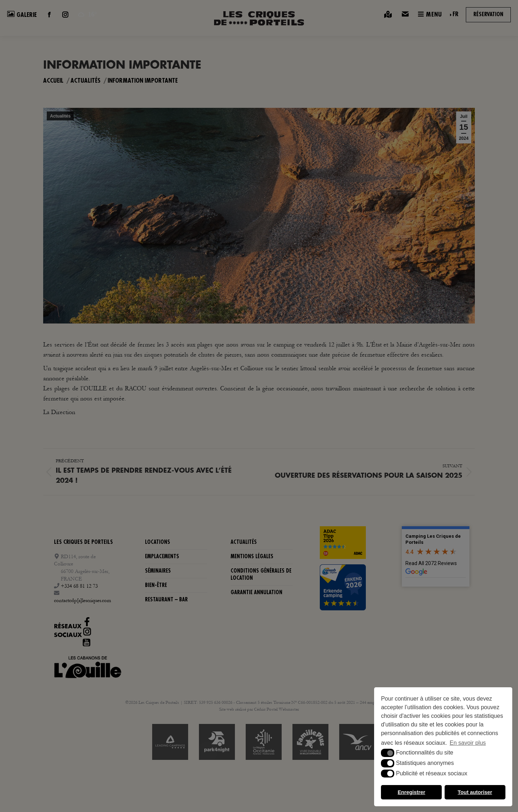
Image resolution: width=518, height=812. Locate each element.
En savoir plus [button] (468, 743)
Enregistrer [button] (411, 792)
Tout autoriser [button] (475, 792)
